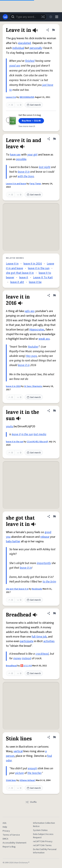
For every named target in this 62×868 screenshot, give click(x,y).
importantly (44, 563)
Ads (5, 823)
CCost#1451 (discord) (37, 442)
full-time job (39, 637)
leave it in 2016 (33, 264)
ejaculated (24, 43)
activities (49, 641)
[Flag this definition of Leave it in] (53, 30)
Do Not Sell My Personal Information (45, 851)
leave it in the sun (39, 268)
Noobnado (37, 589)
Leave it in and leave (16, 184)
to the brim (49, 582)
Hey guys (31, 356)
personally (36, 48)
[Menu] (57, 17)
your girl (32, 155)
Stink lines (11, 780)
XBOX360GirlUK (27, 97)
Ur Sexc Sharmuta (33, 386)
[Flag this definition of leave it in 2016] (54, 295)
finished (30, 61)
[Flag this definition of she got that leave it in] (54, 516)
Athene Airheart (27, 780)
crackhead (42, 654)
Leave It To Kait (43, 277)
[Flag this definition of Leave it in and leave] (54, 139)
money (17, 658)
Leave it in (11, 97)
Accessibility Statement (14, 843)
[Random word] (43, 17)
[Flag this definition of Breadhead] (54, 613)
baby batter (13, 541)
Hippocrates (37, 330)
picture (20, 773)
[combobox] (28, 17)
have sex (15, 155)
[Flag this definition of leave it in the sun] (54, 411)
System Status (40, 830)
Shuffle (31, 802)
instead (27, 658)
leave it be (35, 282)
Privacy (6, 831)
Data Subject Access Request (43, 836)
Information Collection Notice (44, 825)
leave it (24, 277)
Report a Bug (9, 847)
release (45, 537)
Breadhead (11, 666)
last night (45, 167)
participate (27, 641)
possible (21, 159)
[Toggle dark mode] (51, 17)
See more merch (27, 126)
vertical (18, 751)
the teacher (34, 773)
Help (5, 827)
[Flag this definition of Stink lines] (54, 737)
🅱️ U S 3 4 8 (26, 666)
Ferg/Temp (35, 184)
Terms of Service (11, 835)
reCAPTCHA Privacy (43, 841)
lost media (40, 434)
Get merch (34, 105)
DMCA (5, 839)
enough (32, 768)
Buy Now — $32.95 (31, 121)
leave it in (24, 172)
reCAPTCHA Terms (42, 845)
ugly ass (30, 311)
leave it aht (17, 282)
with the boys (26, 176)
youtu (10, 426)
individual (18, 48)
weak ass (44, 339)
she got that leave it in (20, 273)
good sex (15, 66)
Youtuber (33, 347)
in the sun (27, 434)
